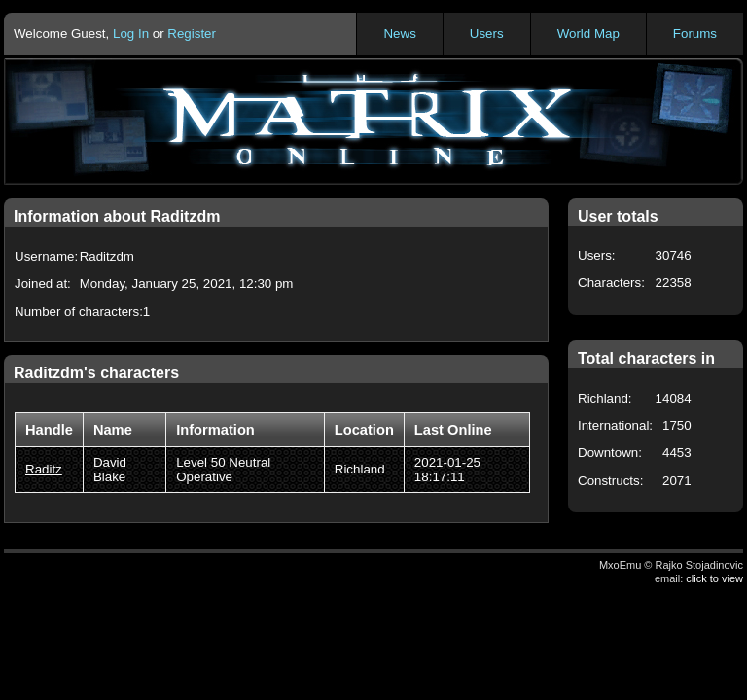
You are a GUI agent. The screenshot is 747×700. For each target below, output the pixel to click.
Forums (695, 34)
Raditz (44, 469)
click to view (714, 578)
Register (192, 34)
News (399, 34)
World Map (588, 34)
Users (487, 34)
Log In (131, 34)
